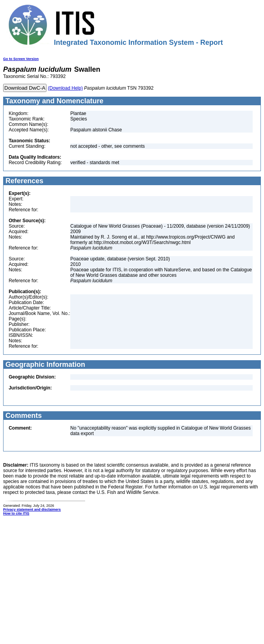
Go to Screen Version (21, 59)
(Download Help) (65, 88)
